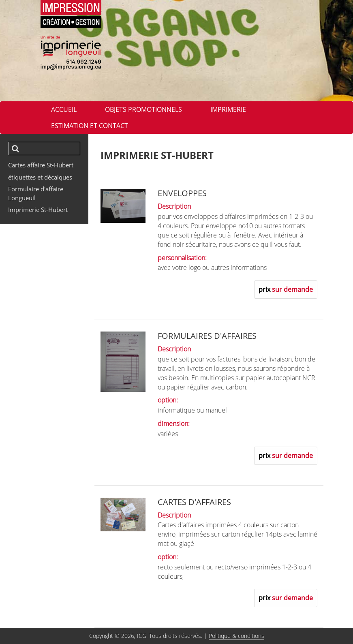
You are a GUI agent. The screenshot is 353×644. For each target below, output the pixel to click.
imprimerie (228, 109)
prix (286, 289)
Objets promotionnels (143, 109)
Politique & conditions (236, 636)
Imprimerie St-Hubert (38, 210)
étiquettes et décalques (40, 177)
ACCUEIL (64, 109)
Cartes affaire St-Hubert (41, 165)
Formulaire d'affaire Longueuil (36, 193)
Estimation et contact (90, 126)
